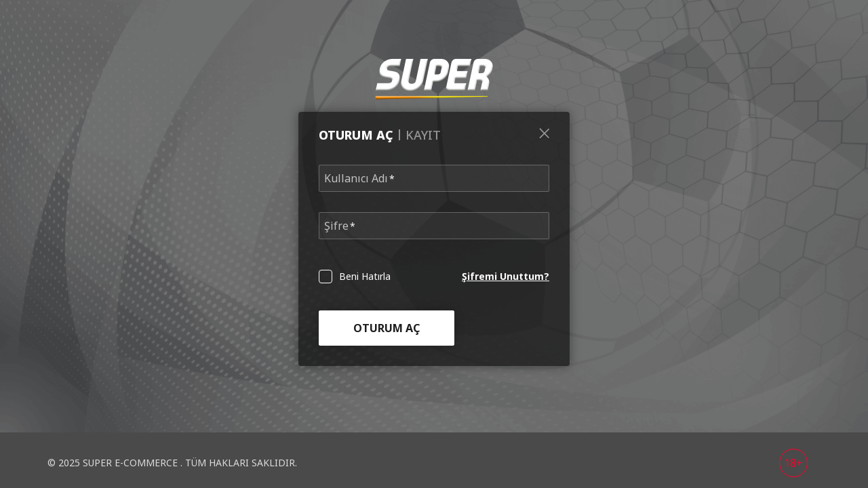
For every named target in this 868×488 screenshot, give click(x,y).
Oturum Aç (387, 328)
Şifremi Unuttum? (506, 276)
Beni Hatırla (365, 277)
